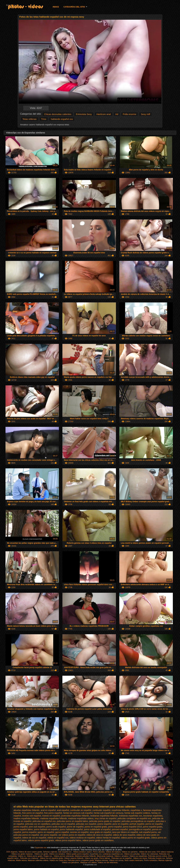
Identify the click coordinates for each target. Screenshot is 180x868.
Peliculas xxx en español (122, 858)
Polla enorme (130, 114)
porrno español (29, 832)
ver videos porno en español (72, 835)
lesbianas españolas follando (104, 816)
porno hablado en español (46, 829)
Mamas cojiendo (165, 860)
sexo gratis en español (100, 832)
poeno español (104, 824)
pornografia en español (140, 829)
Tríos (44, 119)
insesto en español (51, 816)
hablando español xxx (62, 119)
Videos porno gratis (35, 856)
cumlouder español (101, 810)
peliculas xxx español (86, 824)
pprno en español (46, 832)
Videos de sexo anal (147, 852)
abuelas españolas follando (27, 810)
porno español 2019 (132, 827)
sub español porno (148, 832)
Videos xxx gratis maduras (22, 854)
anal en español (48, 810)
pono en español (121, 824)
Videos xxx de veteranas (108, 863)
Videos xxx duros (140, 858)
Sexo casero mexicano (134, 860)
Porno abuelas (99, 852)
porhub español (137, 824)
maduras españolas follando (54, 818)
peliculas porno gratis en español (105, 821)
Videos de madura (113, 852)
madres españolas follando (26, 818)
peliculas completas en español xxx (134, 818)
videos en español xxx (58, 838)
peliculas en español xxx (44, 821)
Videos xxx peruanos (71, 863)
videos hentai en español (108, 838)
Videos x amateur (121, 856)
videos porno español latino (68, 840)
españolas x (136, 810)
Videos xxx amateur (57, 854)
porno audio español (56, 827)
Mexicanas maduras (105, 856)
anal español (63, 810)
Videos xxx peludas (132, 854)
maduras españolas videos (81, 818)
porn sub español (37, 827)
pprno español (62, 832)
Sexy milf (145, 114)
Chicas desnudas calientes (58, 114)
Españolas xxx (96, 854)
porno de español (75, 827)
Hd (117, 114)
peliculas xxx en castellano (38, 824)
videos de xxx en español (34, 838)
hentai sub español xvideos (137, 813)
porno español (115, 827)
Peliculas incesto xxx (156, 858)
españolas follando (120, 810)
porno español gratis (153, 827)
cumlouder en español (81, 810)
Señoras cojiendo (50, 852)
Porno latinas (105, 858)
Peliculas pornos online (157, 856)
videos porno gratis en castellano (98, 840)
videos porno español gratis (41, 840)
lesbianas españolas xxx (131, 816)
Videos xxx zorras (116, 860)
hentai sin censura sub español (78, 813)
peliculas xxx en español (63, 824)
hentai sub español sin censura (109, 813)
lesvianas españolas (153, 816)
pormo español (21, 827)
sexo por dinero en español (125, 832)
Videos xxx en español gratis (51, 858)
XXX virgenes (12, 852)
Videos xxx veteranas (149, 854)
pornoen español (120, 829)
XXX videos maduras (165, 852)
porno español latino (23, 829)
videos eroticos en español (82, 838)
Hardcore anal (104, 114)
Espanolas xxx (12, 5)
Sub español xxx (65, 852)
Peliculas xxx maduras (29, 858)
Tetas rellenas (30, 119)
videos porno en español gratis (135, 838)
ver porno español (49, 835)
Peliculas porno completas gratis (81, 860)
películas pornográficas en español (138, 821)
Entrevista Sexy (84, 114)
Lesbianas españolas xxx (113, 854)
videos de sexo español (124, 835)
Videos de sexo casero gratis (30, 852)
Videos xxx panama (130, 852)
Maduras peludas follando (85, 856)
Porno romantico (151, 860)
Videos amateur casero (82, 852)
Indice (56, 7)
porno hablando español (71, 829)
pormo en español (154, 824)
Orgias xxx (48, 856)
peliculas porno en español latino (72, 821)
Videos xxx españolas (138, 856)
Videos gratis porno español (77, 854)
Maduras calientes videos (38, 860)
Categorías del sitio (74, 7)
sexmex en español (79, 832)
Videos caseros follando (74, 858)
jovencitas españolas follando (75, 816)
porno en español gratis (96, 827)
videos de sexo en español (99, 835)
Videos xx (22, 856)
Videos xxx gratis (41, 854)
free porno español (53, 813)
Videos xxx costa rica (58, 860)
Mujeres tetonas (101, 860)
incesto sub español (32, 816)
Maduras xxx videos (88, 863)
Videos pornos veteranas (64, 856)
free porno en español (32, 813)
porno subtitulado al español (97, 829)
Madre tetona (21, 860)
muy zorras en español (106, 818)
